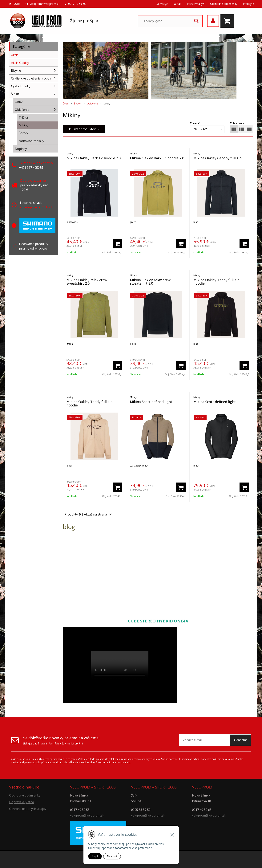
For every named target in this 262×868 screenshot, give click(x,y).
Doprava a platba (22, 802)
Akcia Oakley (20, 63)
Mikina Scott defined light (151, 402)
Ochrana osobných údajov (28, 809)
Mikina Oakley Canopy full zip (218, 158)
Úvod (17, 4)
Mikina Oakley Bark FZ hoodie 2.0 (94, 158)
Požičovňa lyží (196, 4)
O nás (178, 4)
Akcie (15, 55)
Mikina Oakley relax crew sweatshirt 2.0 (87, 282)
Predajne (248, 4)
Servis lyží (162, 4)
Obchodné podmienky (224, 4)
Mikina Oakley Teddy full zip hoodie (216, 282)
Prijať (95, 856)
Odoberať (240, 740)
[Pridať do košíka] (117, 244)
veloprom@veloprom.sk (45, 4)
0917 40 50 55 (77, 4)
